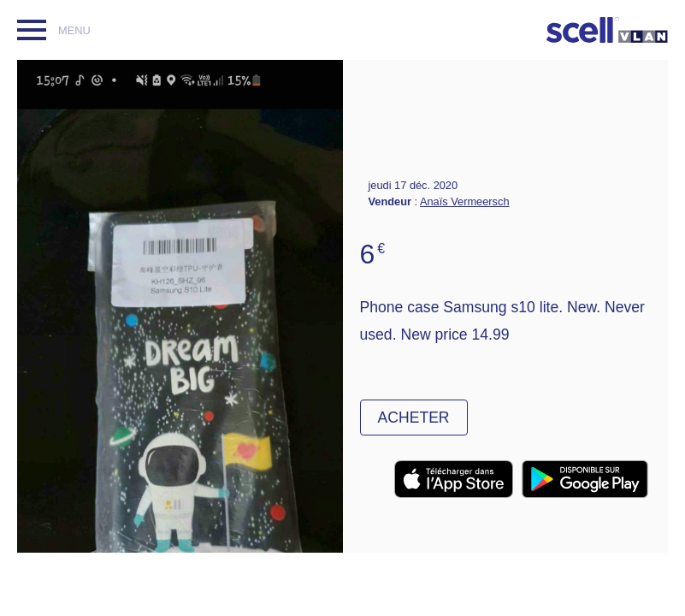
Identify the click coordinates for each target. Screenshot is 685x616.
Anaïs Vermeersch (465, 201)
